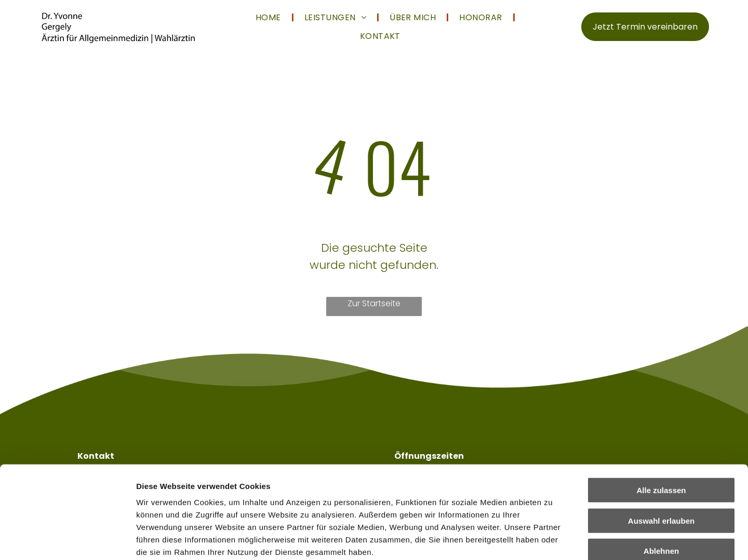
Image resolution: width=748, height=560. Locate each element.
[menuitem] (270, 17)
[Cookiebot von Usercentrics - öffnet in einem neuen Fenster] (67, 540)
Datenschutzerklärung (180, 498)
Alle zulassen (661, 411)
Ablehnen (661, 472)
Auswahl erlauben (661, 441)
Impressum (255, 498)
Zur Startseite (374, 303)
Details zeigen (552, 539)
